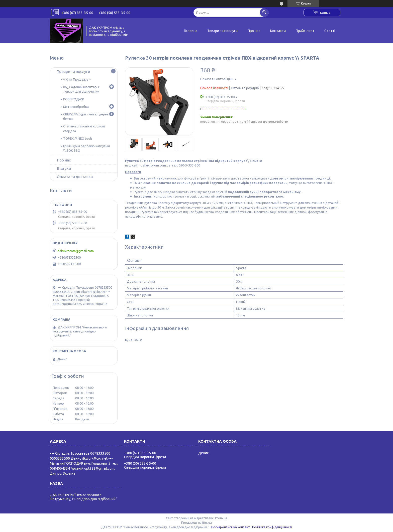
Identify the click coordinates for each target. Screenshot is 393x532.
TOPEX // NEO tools (78, 138)
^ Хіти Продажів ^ (77, 79)
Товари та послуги (222, 31)
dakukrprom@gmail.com (76, 251)
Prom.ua (221, 518)
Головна (191, 31)
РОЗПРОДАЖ (74, 99)
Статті (330, 31)
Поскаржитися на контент (231, 527)
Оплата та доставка (75, 177)
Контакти (278, 31)
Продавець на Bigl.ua (197, 523)
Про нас (254, 31)
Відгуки (64, 168)
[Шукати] (264, 12)
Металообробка (76, 107)
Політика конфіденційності (272, 527)
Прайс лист (305, 31)
